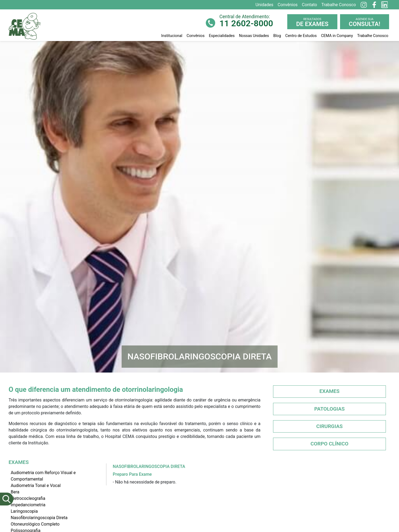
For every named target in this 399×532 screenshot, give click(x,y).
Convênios (195, 36)
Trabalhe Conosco (373, 36)
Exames (329, 391)
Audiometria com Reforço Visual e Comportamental (43, 476)
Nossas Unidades (254, 36)
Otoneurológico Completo (35, 524)
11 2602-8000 (246, 23)
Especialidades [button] (222, 36)
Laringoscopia (24, 511)
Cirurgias (329, 426)
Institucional (172, 36)
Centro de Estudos (301, 36)
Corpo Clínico (330, 444)
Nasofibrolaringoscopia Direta (39, 518)
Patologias (330, 409)
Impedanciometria (28, 505)
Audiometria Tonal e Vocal (36, 486)
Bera (15, 492)
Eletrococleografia (28, 498)
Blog (277, 36)
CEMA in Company (337, 36)
